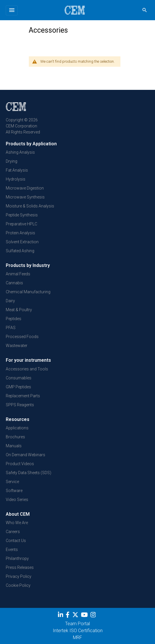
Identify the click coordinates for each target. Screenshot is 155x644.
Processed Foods (22, 337)
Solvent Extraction (22, 242)
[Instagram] (94, 616)
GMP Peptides (18, 387)
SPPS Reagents (20, 405)
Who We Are (17, 523)
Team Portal (77, 624)
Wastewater (17, 346)
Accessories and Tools (27, 369)
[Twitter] (76, 616)
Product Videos (20, 464)
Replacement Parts (23, 396)
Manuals (14, 446)
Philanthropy (17, 558)
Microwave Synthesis (25, 197)
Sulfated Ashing (20, 251)
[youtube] (85, 616)
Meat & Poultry (19, 310)
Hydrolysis (16, 179)
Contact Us (16, 541)
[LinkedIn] (61, 616)
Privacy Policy (19, 576)
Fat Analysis (17, 170)
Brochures (15, 437)
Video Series (17, 500)
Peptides (14, 319)
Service (12, 482)
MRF (77, 637)
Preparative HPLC (21, 224)
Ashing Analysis (20, 152)
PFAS (11, 328)
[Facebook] (69, 616)
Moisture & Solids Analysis (30, 206)
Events (12, 550)
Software (14, 491)
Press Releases (20, 567)
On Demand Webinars (25, 455)
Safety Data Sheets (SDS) (29, 473)
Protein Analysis (20, 233)
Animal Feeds (18, 274)
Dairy (10, 301)
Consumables (19, 378)
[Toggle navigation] (12, 10)
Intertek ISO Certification (78, 631)
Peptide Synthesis (22, 215)
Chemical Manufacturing (28, 292)
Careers (13, 532)
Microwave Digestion (25, 188)
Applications (17, 428)
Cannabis (14, 283)
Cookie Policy (18, 585)
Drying (12, 161)
